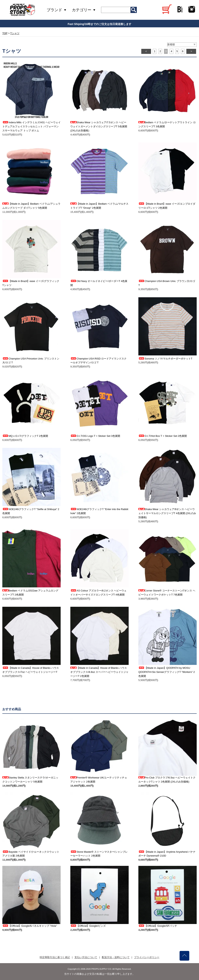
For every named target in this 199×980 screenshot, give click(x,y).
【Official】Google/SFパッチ (158, 926)
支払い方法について (86, 957)
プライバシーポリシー (147, 957)
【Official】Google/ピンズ (88, 926)
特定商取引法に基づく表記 (55, 957)
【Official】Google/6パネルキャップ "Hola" (30, 926)
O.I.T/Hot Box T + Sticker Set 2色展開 (163, 436)
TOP (5, 33)
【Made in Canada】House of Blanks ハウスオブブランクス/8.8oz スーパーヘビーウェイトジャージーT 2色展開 (99, 672)
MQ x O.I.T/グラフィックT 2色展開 (25, 436)
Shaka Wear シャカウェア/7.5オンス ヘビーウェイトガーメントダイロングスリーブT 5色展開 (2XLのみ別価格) (99, 126)
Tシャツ (15, 33)
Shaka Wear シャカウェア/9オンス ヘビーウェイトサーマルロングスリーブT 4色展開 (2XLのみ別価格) (167, 513)
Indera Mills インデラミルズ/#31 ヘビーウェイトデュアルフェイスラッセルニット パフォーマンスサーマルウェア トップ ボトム (31, 126)
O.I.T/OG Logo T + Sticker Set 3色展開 (95, 436)
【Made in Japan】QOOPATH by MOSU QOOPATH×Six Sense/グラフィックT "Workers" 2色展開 (167, 672)
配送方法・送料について (116, 957)
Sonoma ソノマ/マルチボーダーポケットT (165, 359)
